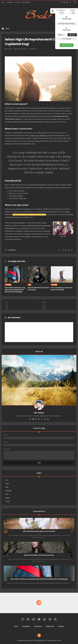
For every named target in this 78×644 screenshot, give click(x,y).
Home (3, 2)
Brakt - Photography (36, 639)
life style (12, 250)
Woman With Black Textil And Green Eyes (39, 554)
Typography (26, 624)
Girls (7, 486)
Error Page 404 (26, 2)
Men (7, 493)
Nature (8, 497)
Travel (7, 500)
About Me (18, 2)
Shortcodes (38, 624)
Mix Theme (58, 639)
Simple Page (50, 624)
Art (29, 285)
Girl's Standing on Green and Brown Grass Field (61, 289)
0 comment (32, 49)
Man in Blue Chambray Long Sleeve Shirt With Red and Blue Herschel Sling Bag (15, 290)
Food (7, 483)
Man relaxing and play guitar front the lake (39, 530)
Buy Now (61, 624)
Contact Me (10, 2)
